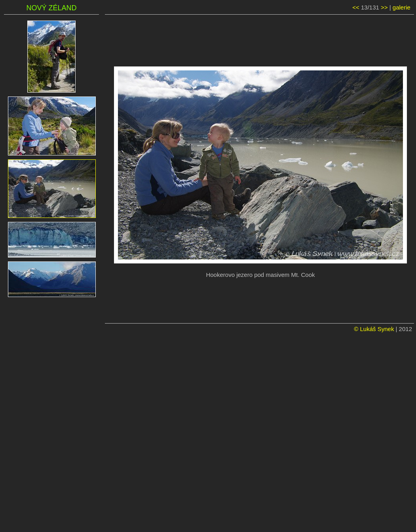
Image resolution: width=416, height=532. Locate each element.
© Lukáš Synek (374, 329)
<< (356, 7)
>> (384, 7)
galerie (402, 7)
